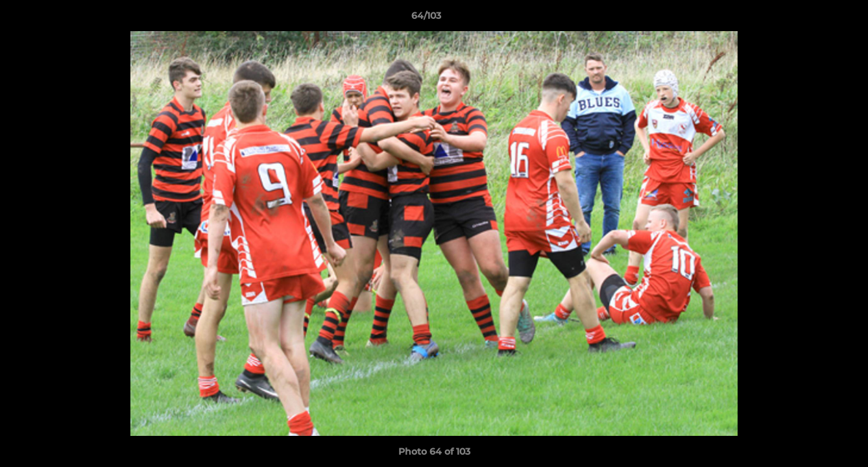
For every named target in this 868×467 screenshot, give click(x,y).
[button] (814, 19)
